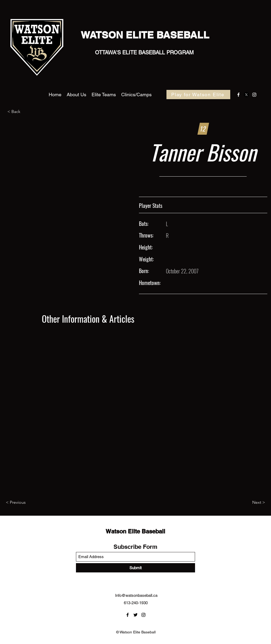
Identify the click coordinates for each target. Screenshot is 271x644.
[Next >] (252, 503)
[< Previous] (23, 503)
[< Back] (25, 112)
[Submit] (135, 568)
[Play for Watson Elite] (198, 95)
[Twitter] (246, 95)
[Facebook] (238, 95)
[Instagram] (254, 95)
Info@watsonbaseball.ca (136, 595)
